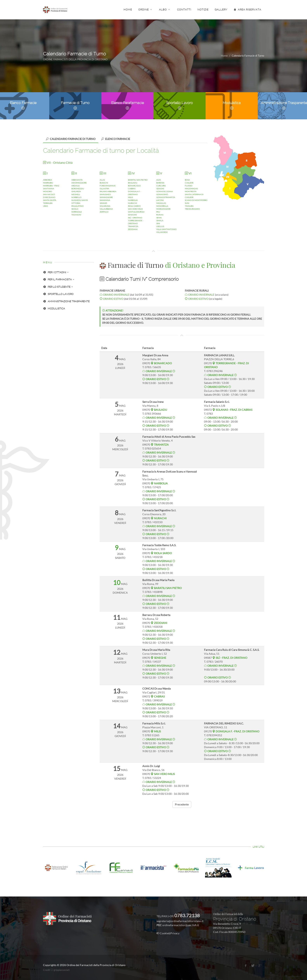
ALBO (165, 9)
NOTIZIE (203, 10)
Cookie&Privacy (168, 933)
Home (224, 56)
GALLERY (221, 10)
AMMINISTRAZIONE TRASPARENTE (66, 301)
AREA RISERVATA (247, 9)
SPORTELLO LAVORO (58, 294)
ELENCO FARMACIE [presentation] (116, 139)
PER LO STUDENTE (58, 287)
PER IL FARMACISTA (59, 279)
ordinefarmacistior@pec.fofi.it (181, 925)
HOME (128, 10)
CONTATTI (184, 10)
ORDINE (146, 9)
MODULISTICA (54, 309)
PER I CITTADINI (56, 272)
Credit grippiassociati (56, 970)
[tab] (71, 139)
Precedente (182, 804)
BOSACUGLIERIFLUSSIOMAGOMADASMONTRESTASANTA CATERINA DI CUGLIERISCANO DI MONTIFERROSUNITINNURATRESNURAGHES (196, 191)
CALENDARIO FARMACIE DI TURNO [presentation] (71, 139)
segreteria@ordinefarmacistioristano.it (180, 921)
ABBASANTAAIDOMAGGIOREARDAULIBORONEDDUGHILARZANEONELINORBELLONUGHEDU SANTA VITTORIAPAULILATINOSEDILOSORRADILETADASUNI (80, 194)
